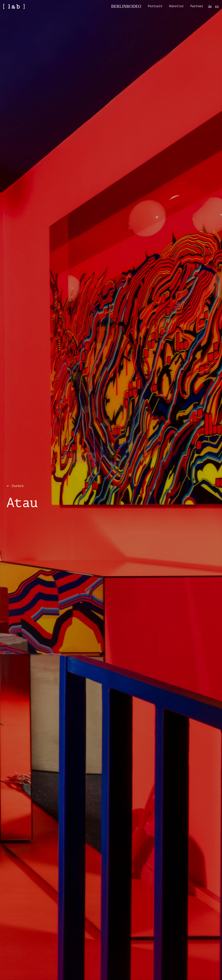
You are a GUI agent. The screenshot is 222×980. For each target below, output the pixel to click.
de (210, 6)
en (217, 6)
